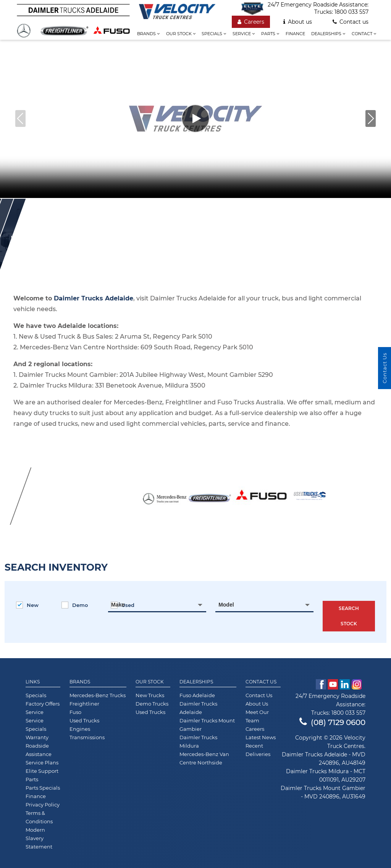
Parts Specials (43, 788)
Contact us (351, 22)
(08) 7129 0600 (332, 722)
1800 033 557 (351, 12)
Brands (148, 34)
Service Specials (36, 725)
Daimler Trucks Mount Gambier (207, 725)
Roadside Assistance (39, 750)
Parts (270, 34)
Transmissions (87, 737)
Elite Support (42, 771)
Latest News (261, 737)
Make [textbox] (118, 605)
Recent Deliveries (258, 750)
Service (244, 34)
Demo (75, 605)
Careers (251, 22)
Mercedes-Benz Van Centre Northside (204, 758)
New (27, 605)
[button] (371, 118)
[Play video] (195, 118)
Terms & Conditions (39, 817)
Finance (295, 34)
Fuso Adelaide (197, 695)
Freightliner (84, 704)
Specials (214, 34)
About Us (257, 704)
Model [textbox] (226, 605)
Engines (80, 729)
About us (298, 22)
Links (33, 682)
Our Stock (150, 682)
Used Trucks (84, 720)
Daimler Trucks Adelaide (198, 708)
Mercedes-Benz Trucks (98, 695)
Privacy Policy (43, 805)
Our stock (181, 34)
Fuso (75, 712)
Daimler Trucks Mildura (198, 741)
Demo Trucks (152, 704)
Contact (364, 34)
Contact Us (261, 682)
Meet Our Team (257, 716)
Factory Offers (43, 704)
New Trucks (150, 695)
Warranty (37, 737)
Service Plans (42, 763)
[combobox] (157, 605)
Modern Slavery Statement (39, 838)
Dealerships (328, 34)
